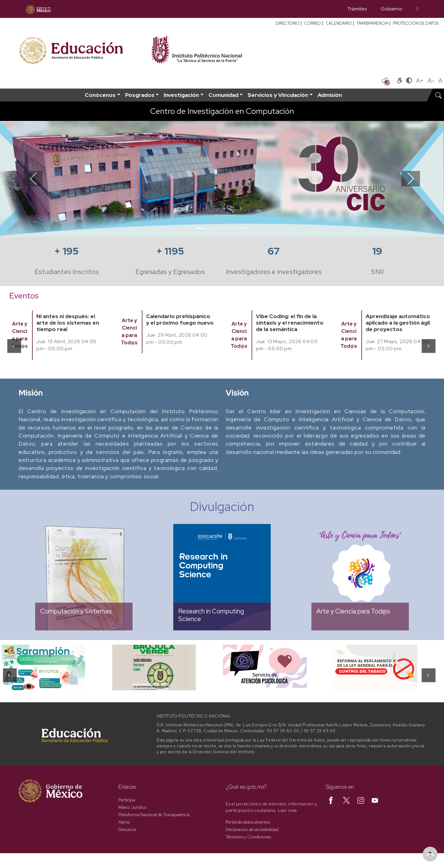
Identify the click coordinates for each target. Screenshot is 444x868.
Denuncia (127, 829)
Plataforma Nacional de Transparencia (154, 815)
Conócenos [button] (100, 95)
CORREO (312, 23)
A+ (420, 81)
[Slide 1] (200, 228)
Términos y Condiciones (248, 837)
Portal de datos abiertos (248, 822)
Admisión (330, 95)
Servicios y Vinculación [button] (278, 95)
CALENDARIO (339, 23)
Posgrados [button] (140, 95)
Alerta (124, 822)
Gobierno (392, 9)
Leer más (288, 810)
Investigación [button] (181, 95)
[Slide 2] (211, 228)
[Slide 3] (222, 228)
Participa (127, 800)
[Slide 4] (233, 228)
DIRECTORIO (288, 23)
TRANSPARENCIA (372, 23)
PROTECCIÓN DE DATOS (416, 23)
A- (431, 81)
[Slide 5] (244, 228)
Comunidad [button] (223, 95)
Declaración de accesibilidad (252, 829)
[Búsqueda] (417, 9)
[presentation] (14, 346)
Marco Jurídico (132, 807)
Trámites (357, 9)
